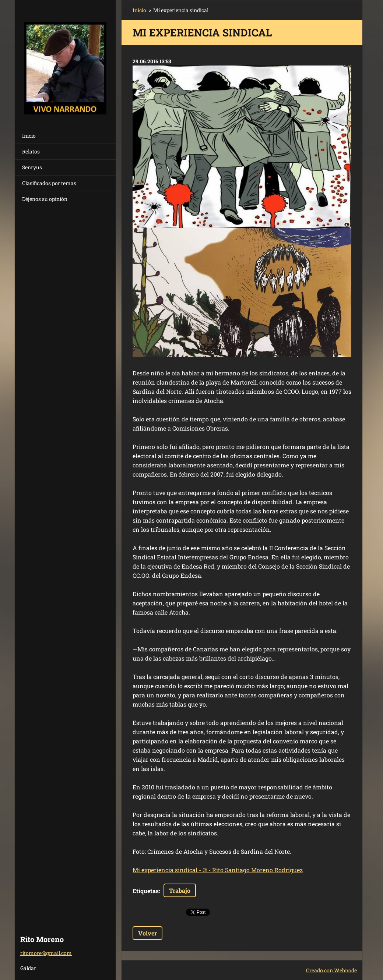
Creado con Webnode (331, 970)
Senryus (32, 167)
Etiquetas (146, 891)
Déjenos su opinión (45, 199)
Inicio (29, 136)
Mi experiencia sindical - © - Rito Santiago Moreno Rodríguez (218, 870)
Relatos (31, 151)
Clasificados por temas (49, 183)
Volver (147, 933)
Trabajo (180, 890)
